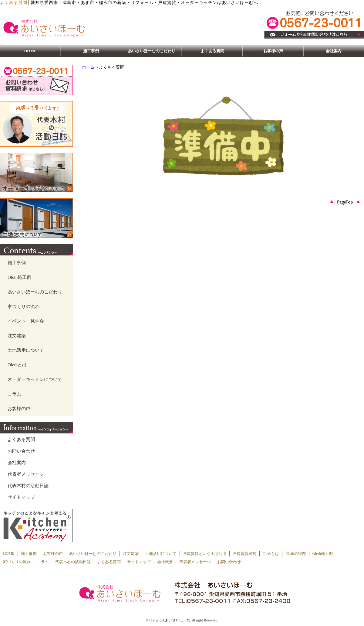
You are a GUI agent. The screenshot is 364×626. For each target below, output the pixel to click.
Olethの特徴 (296, 554)
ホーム (88, 67)
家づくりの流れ (24, 306)
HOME (30, 51)
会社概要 (165, 562)
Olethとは (17, 365)
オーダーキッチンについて (35, 379)
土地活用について (26, 350)
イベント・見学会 (26, 321)
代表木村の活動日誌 (28, 486)
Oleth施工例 (19, 277)
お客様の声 (273, 51)
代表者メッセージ (26, 474)
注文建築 (17, 336)
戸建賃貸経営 (244, 554)
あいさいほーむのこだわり (152, 51)
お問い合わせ (21, 451)
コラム (14, 394)
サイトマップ (21, 497)
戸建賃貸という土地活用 (205, 554)
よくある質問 (212, 51)
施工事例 (91, 51)
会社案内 (334, 51)
